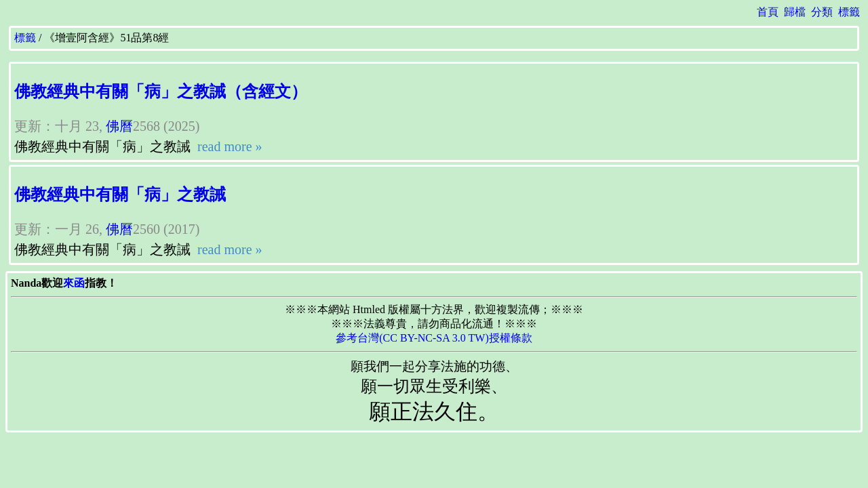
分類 (822, 12)
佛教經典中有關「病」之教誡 (120, 195)
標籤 (849, 12)
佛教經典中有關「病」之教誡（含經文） (161, 91)
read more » (228, 146)
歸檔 (795, 12)
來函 (74, 283)
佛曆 (119, 126)
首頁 (768, 12)
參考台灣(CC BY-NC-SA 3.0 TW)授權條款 (434, 338)
